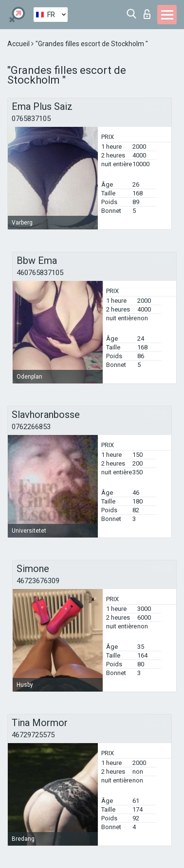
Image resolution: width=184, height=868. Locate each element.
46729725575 (33, 735)
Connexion (147, 14)
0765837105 (31, 119)
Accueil (19, 44)
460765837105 (40, 273)
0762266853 (31, 427)
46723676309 (38, 581)
